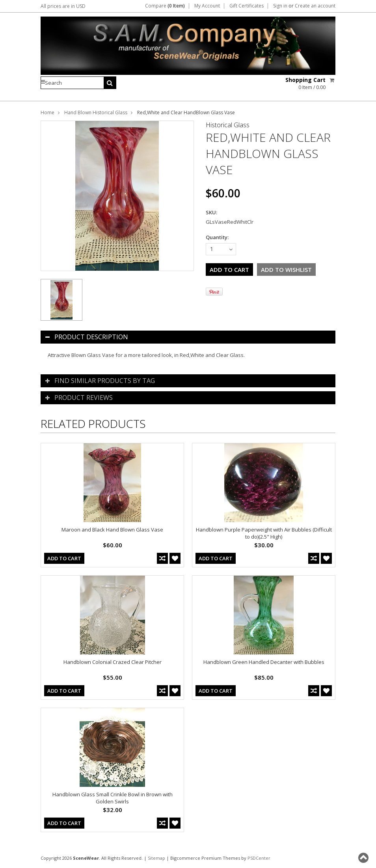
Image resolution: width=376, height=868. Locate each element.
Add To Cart (64, 558)
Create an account (315, 6)
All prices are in (63, 6)
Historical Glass (228, 125)
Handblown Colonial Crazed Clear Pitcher (113, 662)
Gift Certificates (247, 6)
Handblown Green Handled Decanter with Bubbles (264, 662)
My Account (207, 6)
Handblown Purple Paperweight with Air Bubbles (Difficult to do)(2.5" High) (264, 533)
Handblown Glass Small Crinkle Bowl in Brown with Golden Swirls (113, 798)
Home (47, 112)
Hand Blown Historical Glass (96, 112)
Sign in (280, 6)
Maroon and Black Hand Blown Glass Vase (112, 530)
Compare (165, 6)
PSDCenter (259, 858)
